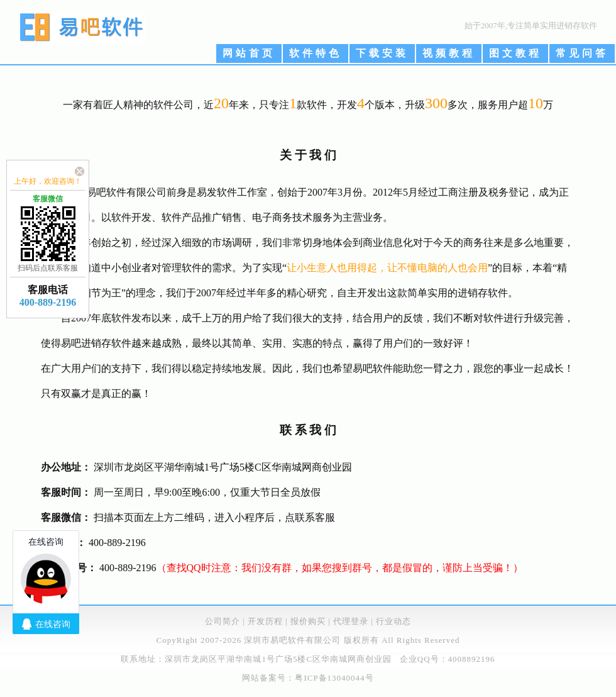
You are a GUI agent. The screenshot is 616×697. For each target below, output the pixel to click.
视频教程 (449, 53)
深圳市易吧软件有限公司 (292, 640)
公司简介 (223, 621)
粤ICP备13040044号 (334, 678)
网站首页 (249, 53)
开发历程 (265, 621)
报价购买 (308, 621)
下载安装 (382, 53)
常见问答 (582, 53)
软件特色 (316, 53)
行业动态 (393, 621)
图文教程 (515, 53)
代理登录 (351, 621)
